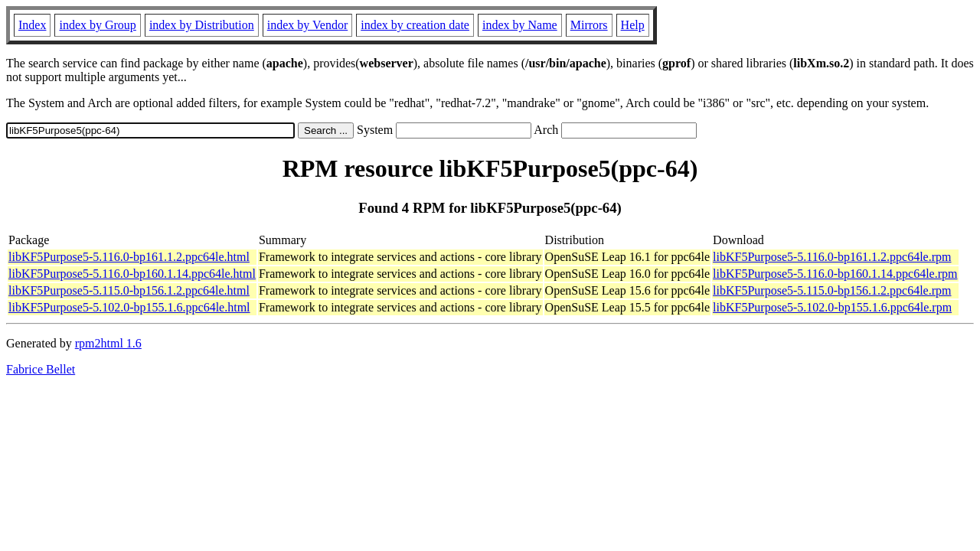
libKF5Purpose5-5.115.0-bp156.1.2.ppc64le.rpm (832, 290)
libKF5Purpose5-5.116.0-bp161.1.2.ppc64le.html (129, 257)
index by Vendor (307, 25)
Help (633, 25)
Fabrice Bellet (41, 369)
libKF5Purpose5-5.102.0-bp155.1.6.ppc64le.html (129, 307)
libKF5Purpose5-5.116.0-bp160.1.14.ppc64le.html (132, 274)
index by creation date (415, 25)
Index (32, 25)
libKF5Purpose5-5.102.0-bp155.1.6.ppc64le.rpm (832, 307)
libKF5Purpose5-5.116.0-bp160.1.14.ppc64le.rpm (835, 274)
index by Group (97, 25)
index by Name (520, 25)
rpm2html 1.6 (108, 343)
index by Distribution (202, 25)
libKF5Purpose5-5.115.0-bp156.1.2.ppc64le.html (129, 290)
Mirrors (589, 25)
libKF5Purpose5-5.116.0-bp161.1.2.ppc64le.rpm (832, 257)
